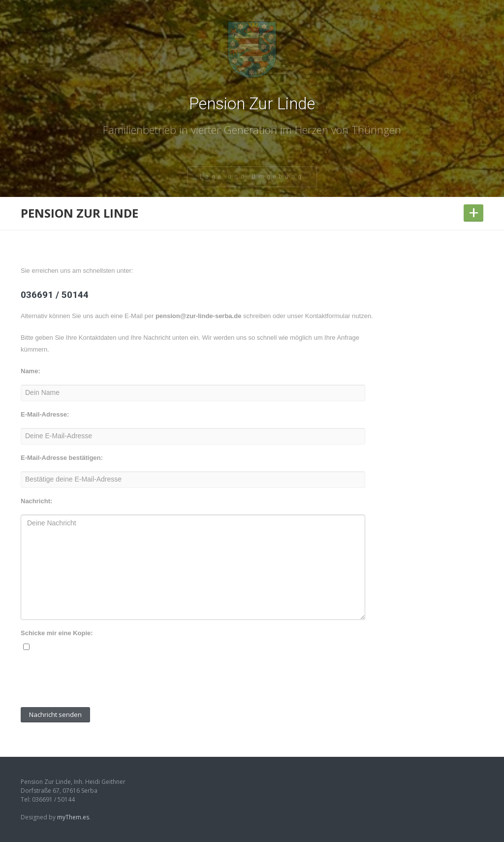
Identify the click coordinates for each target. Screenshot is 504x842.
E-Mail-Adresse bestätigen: (62, 458)
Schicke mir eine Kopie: (57, 633)
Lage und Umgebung (252, 177)
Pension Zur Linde (252, 104)
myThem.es (73, 817)
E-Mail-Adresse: (45, 414)
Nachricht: (36, 501)
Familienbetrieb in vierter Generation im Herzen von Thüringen (252, 130)
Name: (31, 371)
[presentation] (95, 680)
